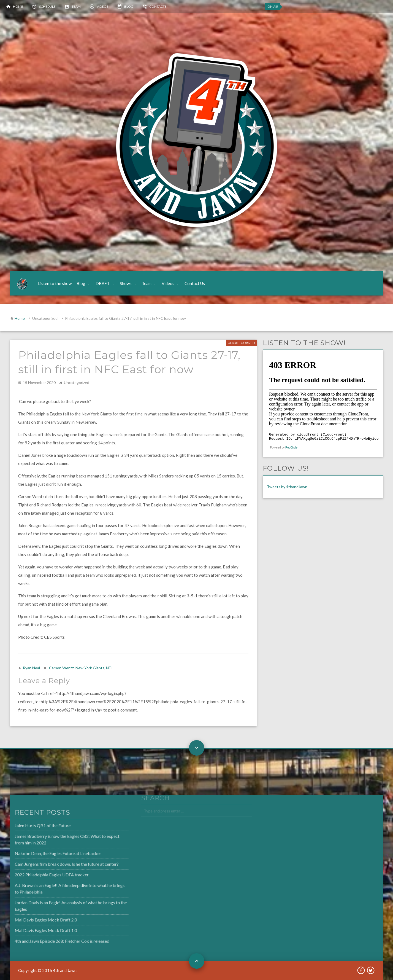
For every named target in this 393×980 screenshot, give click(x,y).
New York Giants (90, 668)
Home (18, 6)
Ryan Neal (31, 668)
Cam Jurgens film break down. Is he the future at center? (55, 864)
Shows (126, 283)
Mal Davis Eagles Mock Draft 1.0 (35, 928)
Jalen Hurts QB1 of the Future (32, 827)
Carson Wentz (61, 668)
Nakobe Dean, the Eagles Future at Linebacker (47, 854)
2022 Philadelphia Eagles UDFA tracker (41, 875)
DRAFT (103, 283)
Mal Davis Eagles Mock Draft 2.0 (35, 918)
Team (76, 6)
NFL (109, 668)
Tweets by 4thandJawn (287, 487)
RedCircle (291, 448)
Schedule (47, 6)
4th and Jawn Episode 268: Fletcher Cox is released (51, 939)
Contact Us (195, 283)
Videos (102, 6)
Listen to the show (55, 283)
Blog (129, 6)
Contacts (158, 6)
